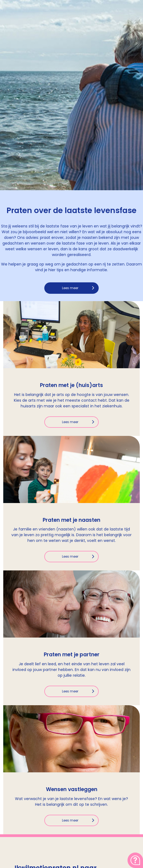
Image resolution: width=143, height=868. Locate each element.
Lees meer (70, 288)
